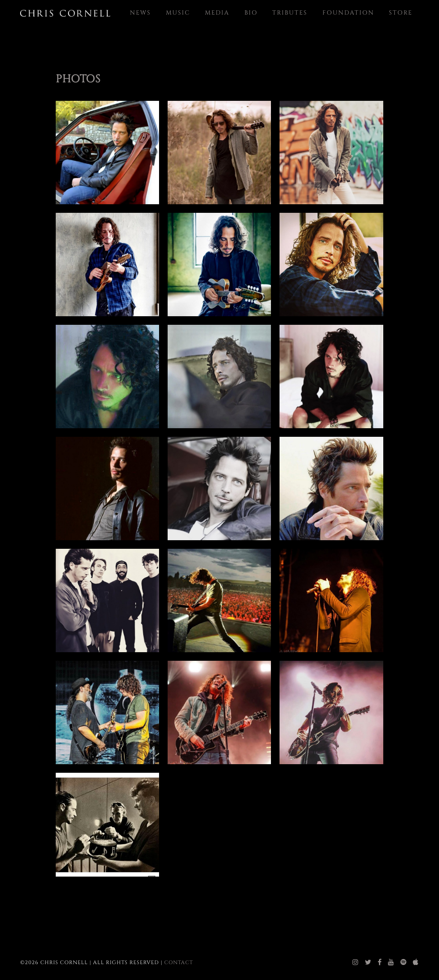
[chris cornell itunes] (416, 962)
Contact (179, 962)
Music (178, 13)
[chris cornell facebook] (380, 962)
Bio (251, 13)
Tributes (290, 13)
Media (217, 13)
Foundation (348, 13)
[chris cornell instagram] (356, 962)
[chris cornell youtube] (391, 962)
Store (401, 13)
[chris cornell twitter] (368, 962)
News (140, 13)
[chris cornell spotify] (404, 962)
